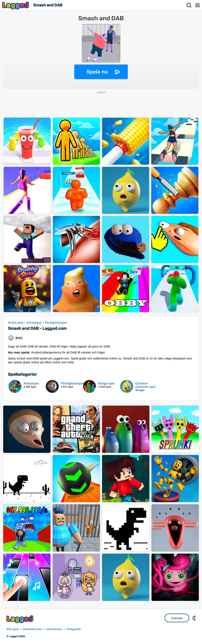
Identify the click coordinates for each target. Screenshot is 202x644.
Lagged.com (20, 619)
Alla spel (13, 629)
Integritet (74, 629)
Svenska (177, 618)
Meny (198, 5)
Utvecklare (54, 629)
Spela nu (97, 72)
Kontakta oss (32, 629)
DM (195, 618)
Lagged (16, 5)
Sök (189, 5)
